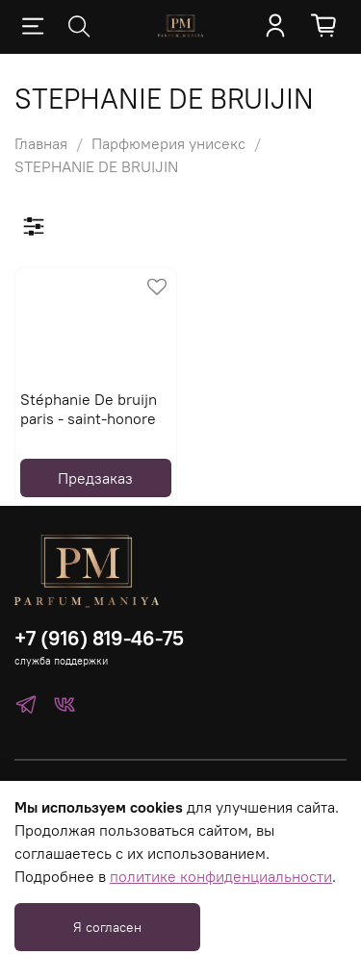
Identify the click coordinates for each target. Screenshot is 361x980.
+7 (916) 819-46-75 (99, 638)
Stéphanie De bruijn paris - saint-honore (89, 409)
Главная (41, 143)
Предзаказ (95, 478)
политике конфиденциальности (221, 876)
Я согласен (107, 927)
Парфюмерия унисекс (168, 143)
